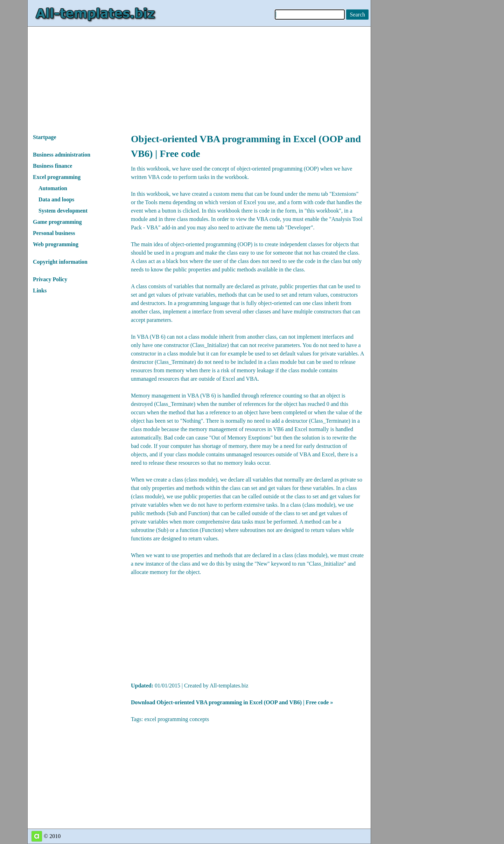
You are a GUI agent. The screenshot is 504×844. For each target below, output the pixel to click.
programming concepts (183, 719)
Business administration (62, 155)
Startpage (45, 137)
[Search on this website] (357, 15)
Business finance (52, 166)
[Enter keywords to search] (310, 15)
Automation (53, 188)
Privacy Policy (50, 279)
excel (150, 719)
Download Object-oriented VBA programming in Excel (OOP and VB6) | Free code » (232, 702)
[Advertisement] (199, 76)
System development (63, 211)
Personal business (54, 233)
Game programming (57, 222)
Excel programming (57, 177)
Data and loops (56, 199)
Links (40, 290)
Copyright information (60, 262)
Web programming (56, 244)
